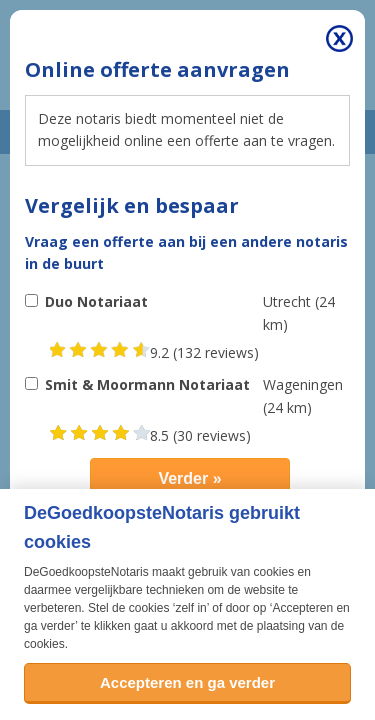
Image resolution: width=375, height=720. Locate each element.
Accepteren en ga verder (187, 682)
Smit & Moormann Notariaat (147, 384)
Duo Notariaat (96, 301)
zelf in (190, 608)
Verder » (189, 478)
